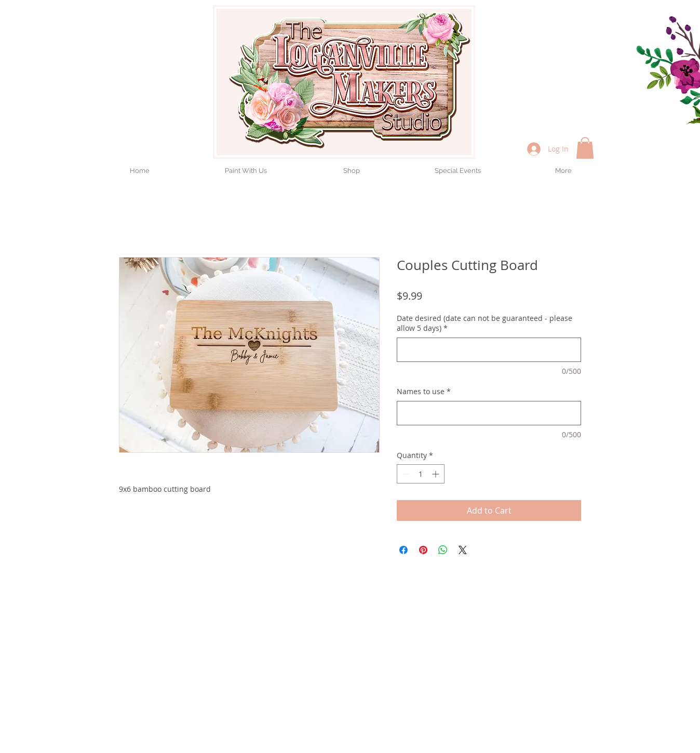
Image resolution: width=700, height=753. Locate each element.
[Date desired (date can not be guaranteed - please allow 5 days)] (489, 350)
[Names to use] (489, 413)
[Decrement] (405, 474)
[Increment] (436, 474)
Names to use (424, 391)
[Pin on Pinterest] (423, 550)
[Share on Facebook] (403, 550)
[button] (585, 148)
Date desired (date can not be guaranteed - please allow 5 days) (484, 323)
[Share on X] (463, 550)
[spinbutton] (421, 474)
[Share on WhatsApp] (443, 550)
